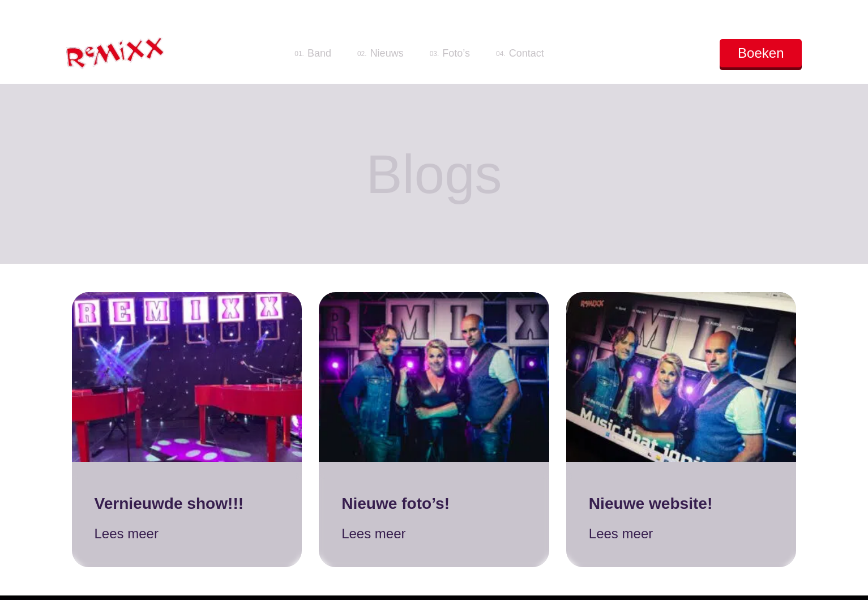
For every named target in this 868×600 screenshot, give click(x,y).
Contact (520, 53)
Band (313, 53)
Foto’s (450, 53)
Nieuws (380, 53)
